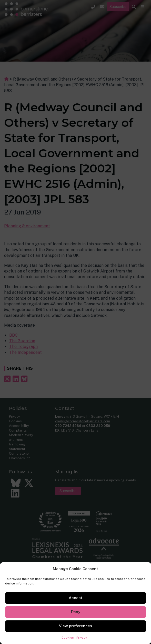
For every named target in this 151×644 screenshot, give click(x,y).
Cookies (68, 638)
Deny (76, 612)
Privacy (82, 638)
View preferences (75, 626)
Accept (76, 598)
